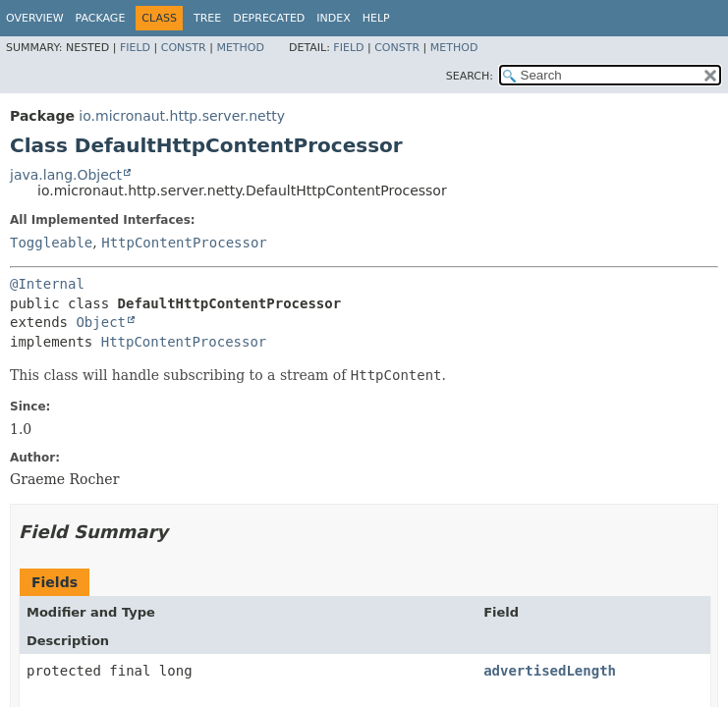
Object (101, 322)
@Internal (47, 284)
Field (135, 48)
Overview (35, 18)
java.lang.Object (66, 175)
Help (376, 18)
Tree (207, 18)
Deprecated (269, 18)
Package (101, 18)
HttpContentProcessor (184, 243)
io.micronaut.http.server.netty (182, 116)
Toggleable (51, 243)
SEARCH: (470, 76)
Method (240, 48)
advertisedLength (550, 671)
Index (333, 18)
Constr (184, 48)
